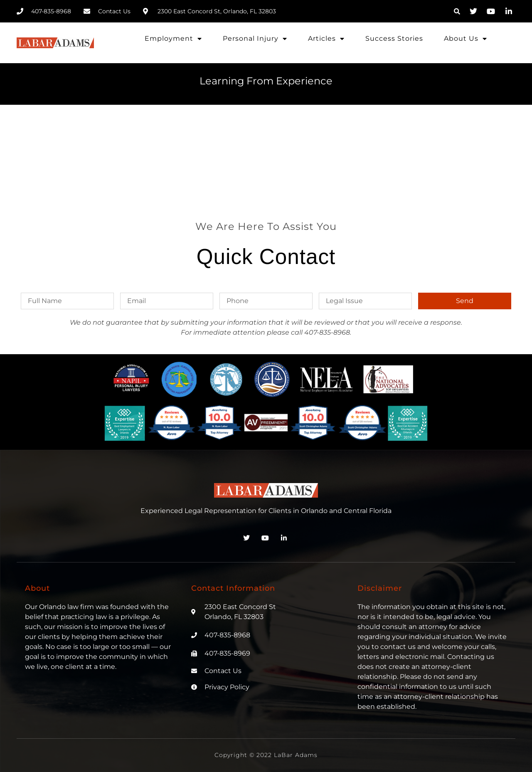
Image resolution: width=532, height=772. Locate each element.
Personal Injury (255, 39)
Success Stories (394, 38)
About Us (465, 39)
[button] (457, 11)
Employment (173, 39)
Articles (326, 39)
